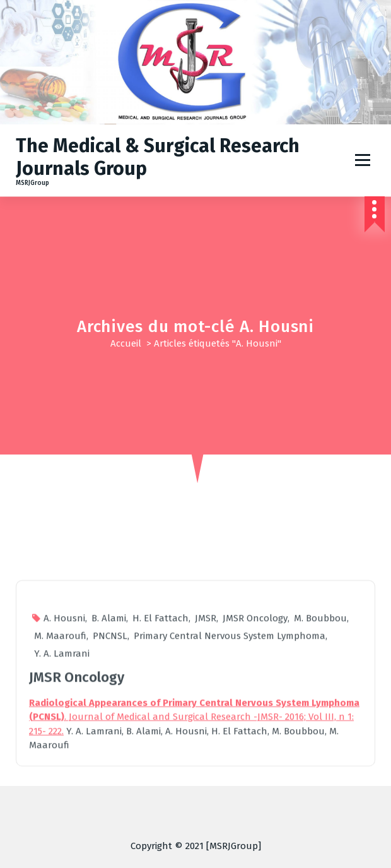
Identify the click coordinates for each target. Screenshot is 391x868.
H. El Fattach (160, 783)
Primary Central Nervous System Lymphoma (230, 801)
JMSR (206, 783)
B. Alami (109, 783)
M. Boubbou (320, 783)
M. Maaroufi (60, 801)
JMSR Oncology (255, 783)
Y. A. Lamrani (62, 819)
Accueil (126, 343)
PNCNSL (110, 801)
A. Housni (64, 783)
